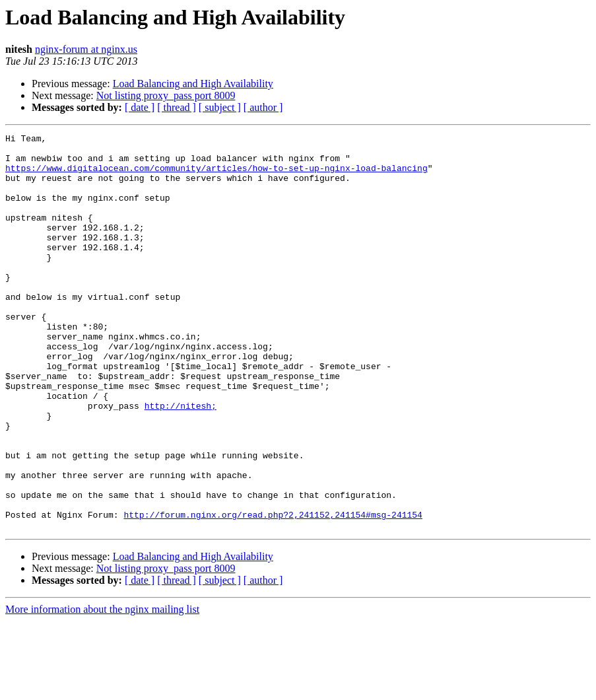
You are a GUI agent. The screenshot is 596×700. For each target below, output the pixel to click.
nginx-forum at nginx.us (86, 49)
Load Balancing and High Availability (193, 84)
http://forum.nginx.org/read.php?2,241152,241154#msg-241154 (273, 592)
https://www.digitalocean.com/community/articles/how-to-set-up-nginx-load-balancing (216, 176)
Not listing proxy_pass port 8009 (166, 95)
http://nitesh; (181, 461)
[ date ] (140, 107)
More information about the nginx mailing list (102, 688)
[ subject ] (220, 107)
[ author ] (263, 107)
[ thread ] (177, 107)
